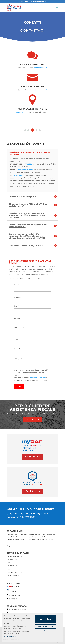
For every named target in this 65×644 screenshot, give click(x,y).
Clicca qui (19, 112)
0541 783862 (27, 164)
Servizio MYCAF (17, 587)
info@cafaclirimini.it (39, 90)
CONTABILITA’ (13, 569)
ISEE (9, 563)
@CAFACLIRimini (15, 599)
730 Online (13, 591)
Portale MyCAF (18, 175)
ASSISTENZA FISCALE (15, 556)
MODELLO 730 (13, 560)
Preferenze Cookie (46, 626)
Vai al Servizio (32, 457)
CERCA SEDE (33, 420)
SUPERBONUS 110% (14, 575)
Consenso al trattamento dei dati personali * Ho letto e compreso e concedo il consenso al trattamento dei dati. (33, 378)
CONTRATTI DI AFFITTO (16, 572)
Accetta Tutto (46, 619)
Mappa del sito (11, 546)
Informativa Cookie (11, 636)
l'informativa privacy (38, 378)
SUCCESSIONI (13, 566)
